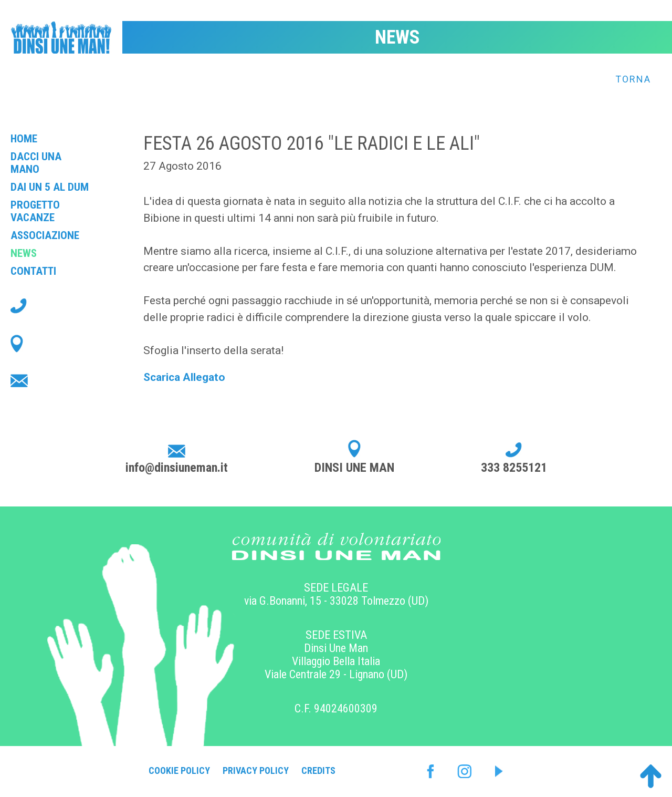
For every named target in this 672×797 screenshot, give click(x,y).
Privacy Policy (256, 770)
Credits (318, 770)
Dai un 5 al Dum (50, 187)
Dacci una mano (36, 163)
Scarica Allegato (184, 377)
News (24, 253)
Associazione (45, 235)
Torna (633, 79)
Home (24, 139)
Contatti (33, 271)
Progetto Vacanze (35, 211)
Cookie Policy (179, 770)
